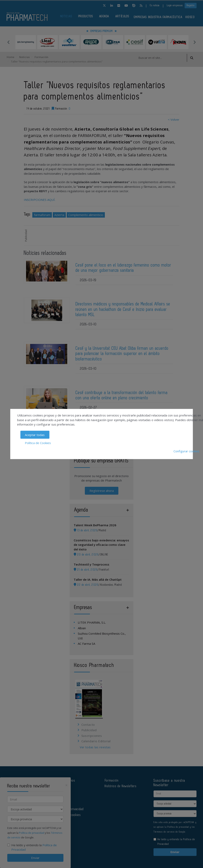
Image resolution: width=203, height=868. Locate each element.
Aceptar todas (35, 435)
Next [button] (195, 42)
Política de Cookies (38, 443)
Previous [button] (9, 42)
